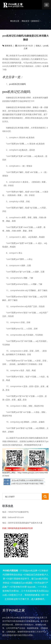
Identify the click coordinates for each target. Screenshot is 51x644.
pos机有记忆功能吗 (17, 84)
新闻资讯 (35, 21)
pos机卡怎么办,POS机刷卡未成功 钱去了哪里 (28, 484)
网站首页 (25, 21)
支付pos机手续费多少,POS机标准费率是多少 (27, 480)
